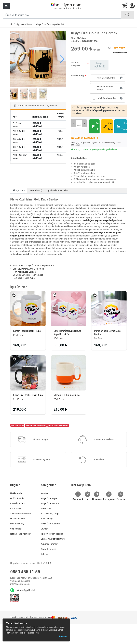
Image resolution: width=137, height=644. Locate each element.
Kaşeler (44, 493)
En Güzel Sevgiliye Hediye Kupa (28, 275)
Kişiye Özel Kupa (24, 24)
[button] (132, 6)
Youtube (121, 496)
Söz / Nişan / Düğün (50, 514)
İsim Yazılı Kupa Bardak (24, 272)
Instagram (109, 496)
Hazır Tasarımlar (122, 126)
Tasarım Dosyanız (76, 64)
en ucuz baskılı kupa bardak (58, 425)
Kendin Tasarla (108, 126)
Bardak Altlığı (78, 76)
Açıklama (19, 190)
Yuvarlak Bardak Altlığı (105, 88)
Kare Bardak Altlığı (106, 78)
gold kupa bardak (17, 425)
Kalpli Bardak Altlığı (106, 98)
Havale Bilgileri (17, 519)
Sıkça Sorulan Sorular (21, 514)
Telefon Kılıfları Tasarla (52, 534)
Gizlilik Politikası (18, 498)
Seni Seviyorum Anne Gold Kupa (28, 269)
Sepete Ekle (95, 126)
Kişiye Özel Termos (50, 503)
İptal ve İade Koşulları (58, 190)
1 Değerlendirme (120, 53)
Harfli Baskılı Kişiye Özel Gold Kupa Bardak (33, 266)
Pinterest (97, 496)
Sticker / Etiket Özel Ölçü (53, 539)
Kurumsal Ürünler (49, 544)
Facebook (78, 496)
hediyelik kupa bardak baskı (36, 425)
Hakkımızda (16, 493)
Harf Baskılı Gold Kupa (24, 278)
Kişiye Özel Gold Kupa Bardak (50, 24)
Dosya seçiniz (99, 65)
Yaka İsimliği (47, 519)
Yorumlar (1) (36, 190)
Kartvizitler (46, 508)
